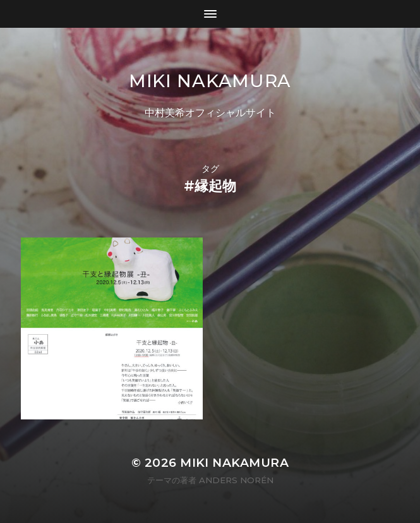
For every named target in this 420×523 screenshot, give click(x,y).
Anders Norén (236, 480)
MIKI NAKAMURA (210, 81)
